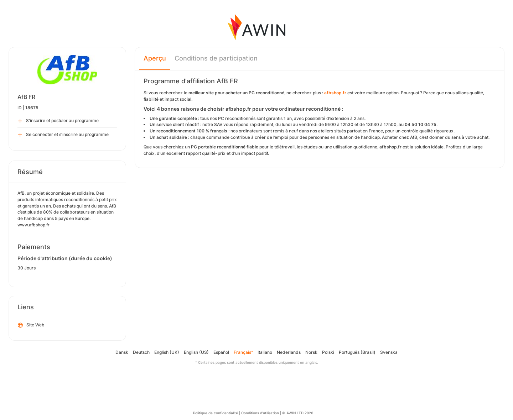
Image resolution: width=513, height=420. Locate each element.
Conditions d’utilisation (260, 413)
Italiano (265, 352)
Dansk (122, 352)
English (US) (196, 352)
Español (221, 352)
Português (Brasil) (357, 352)
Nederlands (289, 352)
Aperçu (155, 58)
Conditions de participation (216, 58)
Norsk (311, 352)
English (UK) (167, 352)
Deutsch (141, 352)
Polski (328, 352)
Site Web (31, 325)
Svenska (389, 352)
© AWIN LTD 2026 (298, 413)
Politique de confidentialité (216, 413)
